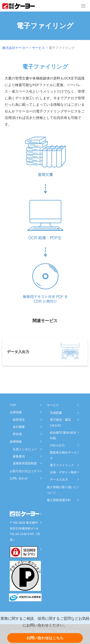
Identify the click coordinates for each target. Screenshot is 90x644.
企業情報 (16, 412)
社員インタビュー (25, 449)
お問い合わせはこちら (45, 638)
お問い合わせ (19, 478)
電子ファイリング (62, 465)
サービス (53, 405)
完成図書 (56, 413)
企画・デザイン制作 (63, 472)
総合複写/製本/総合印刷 (63, 435)
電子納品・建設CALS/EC (60, 422)
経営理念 (19, 420)
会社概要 (19, 427)
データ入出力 (59, 479)
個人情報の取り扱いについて (62, 490)
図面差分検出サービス (63, 455)
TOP (13, 405)
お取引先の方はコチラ (25, 471)
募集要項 (19, 456)
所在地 (17, 434)
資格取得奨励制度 (25, 463)
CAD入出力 (57, 445)
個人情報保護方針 (59, 500)
